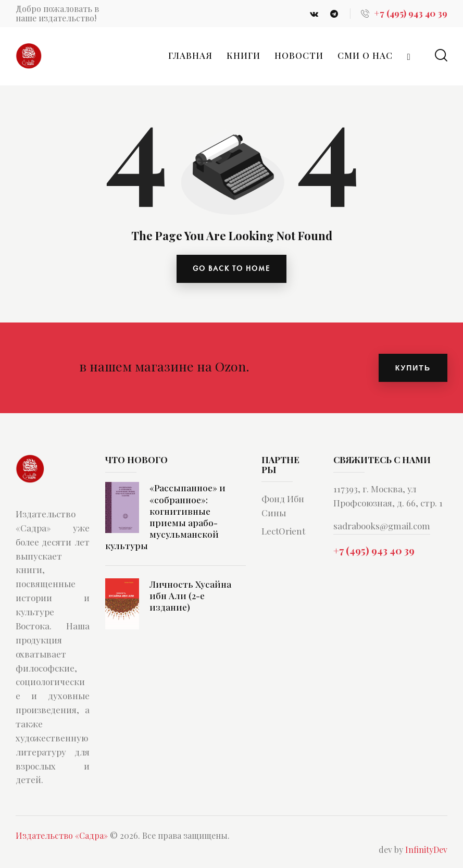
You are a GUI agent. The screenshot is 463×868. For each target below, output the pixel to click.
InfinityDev (426, 850)
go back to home (232, 269)
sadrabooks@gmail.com (382, 526)
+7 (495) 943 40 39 (374, 551)
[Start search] (441, 55)
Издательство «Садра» (62, 836)
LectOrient (283, 531)
